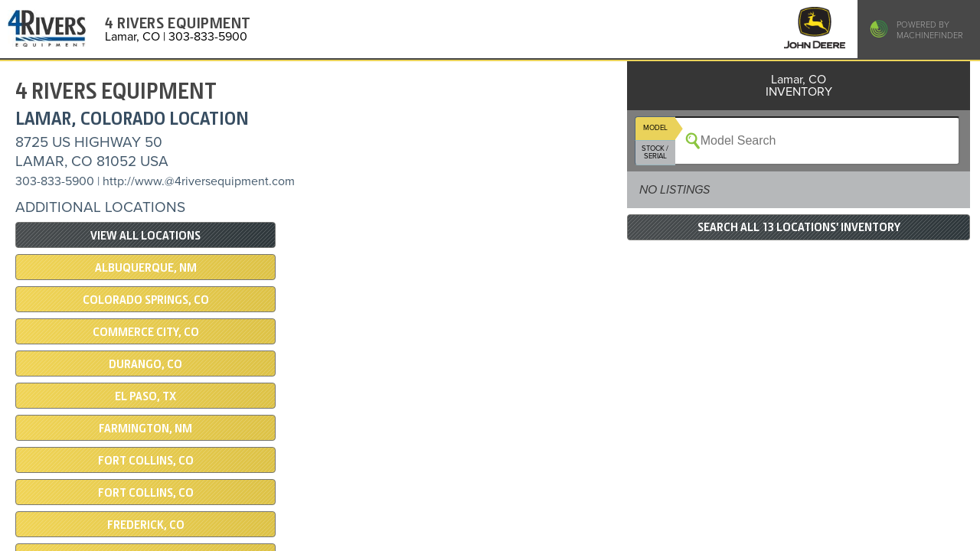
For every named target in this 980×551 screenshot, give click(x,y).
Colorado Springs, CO (146, 300)
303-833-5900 (55, 181)
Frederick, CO (146, 525)
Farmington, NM (145, 429)
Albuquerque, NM (146, 268)
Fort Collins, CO (146, 461)
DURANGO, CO (145, 364)
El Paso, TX (145, 396)
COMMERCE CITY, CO (146, 332)
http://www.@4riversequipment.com (199, 181)
